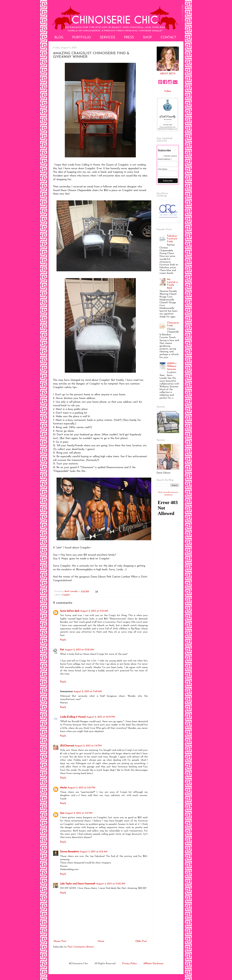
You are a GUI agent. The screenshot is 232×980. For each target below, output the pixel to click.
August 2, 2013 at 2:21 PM (82, 788)
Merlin (63, 788)
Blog (59, 38)
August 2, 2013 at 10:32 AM (79, 650)
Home (101, 941)
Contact (168, 38)
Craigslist (66, 595)
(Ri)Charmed (67, 746)
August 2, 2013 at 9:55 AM (94, 611)
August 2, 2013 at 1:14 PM (88, 746)
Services (107, 38)
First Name (163, 169)
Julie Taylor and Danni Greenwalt (78, 884)
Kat (62, 650)
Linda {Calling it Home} (73, 717)
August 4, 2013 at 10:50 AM (111, 884)
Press (129, 38)
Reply (63, 640)
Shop (147, 38)
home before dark (70, 611)
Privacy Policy (129, 964)
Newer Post (60, 941)
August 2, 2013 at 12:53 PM (101, 717)
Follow (168, 91)
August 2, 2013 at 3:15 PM (79, 813)
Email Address (165, 159)
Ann (62, 813)
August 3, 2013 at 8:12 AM (94, 852)
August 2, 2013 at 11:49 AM (88, 692)
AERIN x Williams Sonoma (172, 366)
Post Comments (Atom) (81, 947)
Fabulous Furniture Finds (172, 239)
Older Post (141, 941)
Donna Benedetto (70, 852)
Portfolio (82, 38)
